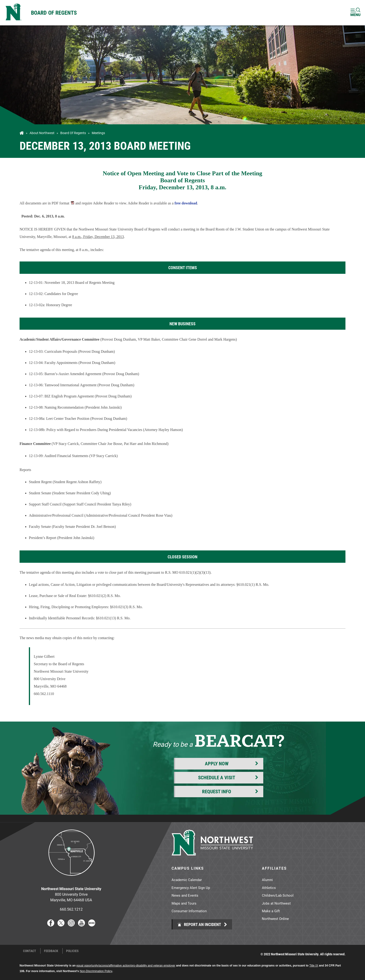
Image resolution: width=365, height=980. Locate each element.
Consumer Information (189, 911)
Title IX (314, 966)
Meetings (98, 133)
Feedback (51, 951)
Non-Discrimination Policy (96, 971)
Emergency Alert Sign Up (191, 888)
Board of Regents (54, 13)
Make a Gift (271, 911)
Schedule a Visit (217, 777)
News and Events (185, 895)
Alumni (267, 880)
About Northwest (42, 133)
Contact (30, 951)
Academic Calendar (187, 880)
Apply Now (217, 763)
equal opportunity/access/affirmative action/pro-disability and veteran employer (126, 966)
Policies (72, 951)
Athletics (269, 888)
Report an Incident (199, 924)
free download (186, 203)
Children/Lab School (278, 895)
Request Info (217, 791)
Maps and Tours (184, 903)
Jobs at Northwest (276, 903)
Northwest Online (275, 919)
